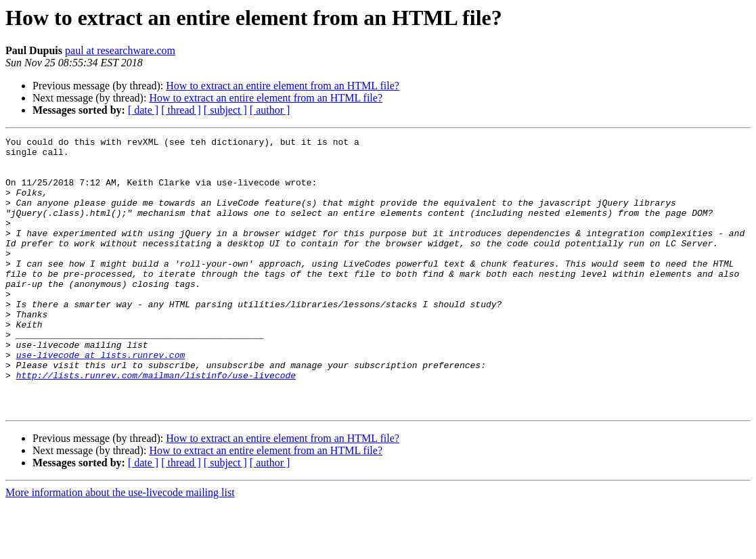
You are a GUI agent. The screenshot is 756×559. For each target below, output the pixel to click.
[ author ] (270, 110)
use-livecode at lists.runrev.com (101, 399)
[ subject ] (225, 110)
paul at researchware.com (120, 50)
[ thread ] (181, 110)
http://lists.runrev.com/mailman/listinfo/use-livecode (156, 424)
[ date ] (143, 110)
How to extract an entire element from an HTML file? (283, 86)
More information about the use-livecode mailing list (120, 547)
